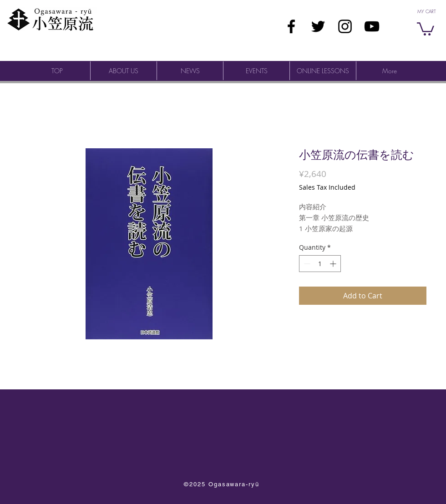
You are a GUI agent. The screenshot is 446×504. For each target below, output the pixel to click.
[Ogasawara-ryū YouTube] (372, 26)
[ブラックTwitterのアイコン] (318, 26)
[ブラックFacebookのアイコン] (291, 26)
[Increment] (334, 264)
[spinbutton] (320, 264)
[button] (426, 28)
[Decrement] (306, 264)
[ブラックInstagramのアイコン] (345, 26)
